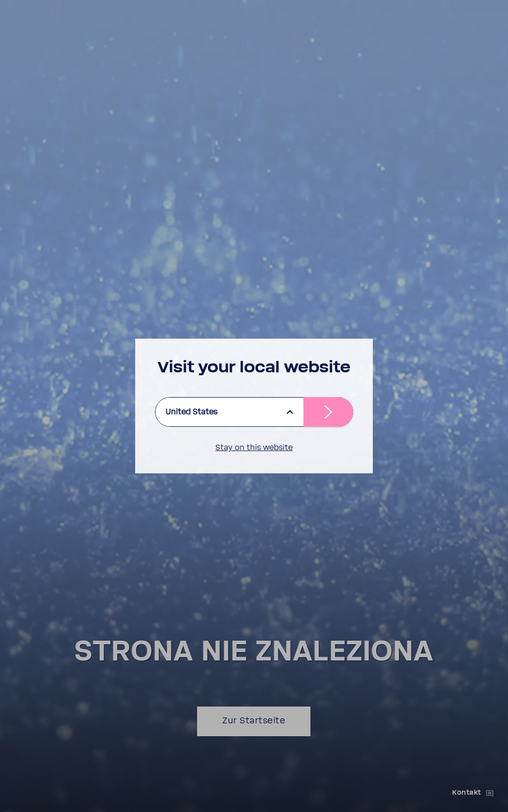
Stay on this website (254, 448)
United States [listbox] (191, 412)
